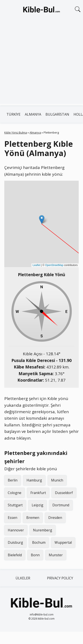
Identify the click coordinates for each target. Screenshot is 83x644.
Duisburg (15, 542)
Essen (13, 518)
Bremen (33, 518)
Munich (57, 480)
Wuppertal (63, 542)
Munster (56, 555)
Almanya (33, 114)
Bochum (39, 542)
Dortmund (61, 505)
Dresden (55, 518)
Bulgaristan (57, 114)
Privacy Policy (60, 578)
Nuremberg (43, 530)
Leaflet (36, 265)
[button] (42, 219)
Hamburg (34, 480)
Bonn (35, 555)
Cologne (15, 493)
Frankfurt (38, 493)
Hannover (16, 530)
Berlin (13, 480)
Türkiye (13, 114)
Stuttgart (15, 505)
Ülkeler (23, 578)
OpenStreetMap (54, 265)
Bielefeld (15, 555)
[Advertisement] (40, 63)
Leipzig (38, 505)
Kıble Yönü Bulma (16, 132)
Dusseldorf (64, 493)
